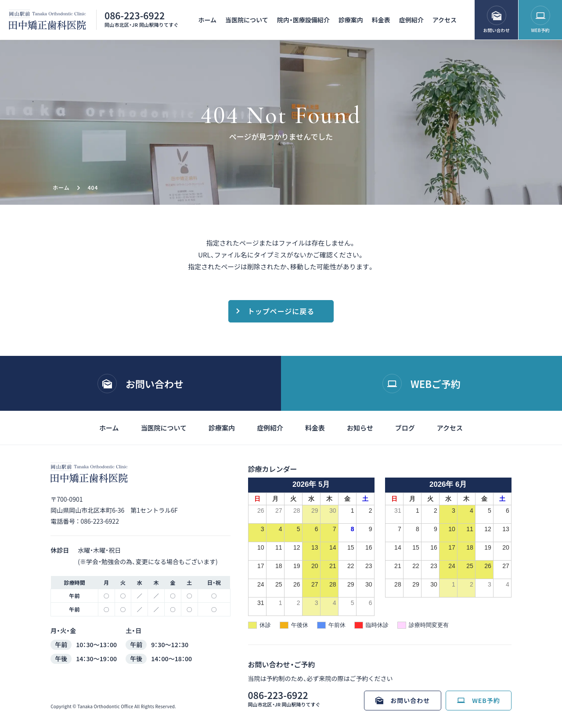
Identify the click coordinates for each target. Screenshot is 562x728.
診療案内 (351, 20)
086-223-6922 (135, 15)
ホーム (208, 20)
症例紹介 (411, 20)
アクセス (445, 20)
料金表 (381, 20)
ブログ (405, 428)
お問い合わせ (497, 30)
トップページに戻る (281, 311)
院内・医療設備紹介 (303, 20)
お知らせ (360, 428)
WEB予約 (540, 30)
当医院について (247, 20)
